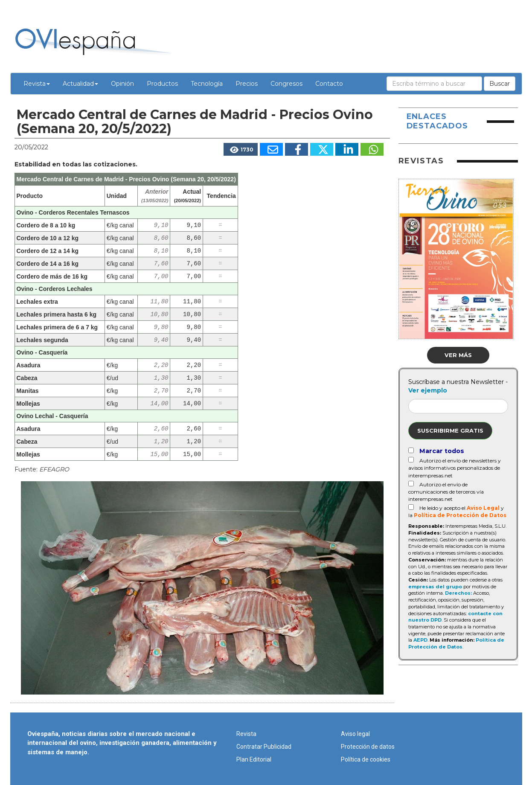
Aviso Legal (483, 508)
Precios (247, 84)
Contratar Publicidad (264, 747)
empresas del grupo (435, 587)
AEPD (420, 640)
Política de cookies (366, 759)
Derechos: (458, 593)
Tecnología (207, 84)
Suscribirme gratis (450, 430)
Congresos (286, 84)
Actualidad (80, 84)
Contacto (329, 84)
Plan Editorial (254, 759)
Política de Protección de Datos (460, 515)
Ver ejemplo (428, 390)
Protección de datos (368, 747)
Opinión (122, 84)
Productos (162, 84)
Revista (37, 84)
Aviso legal (355, 734)
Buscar (500, 84)
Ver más (458, 355)
